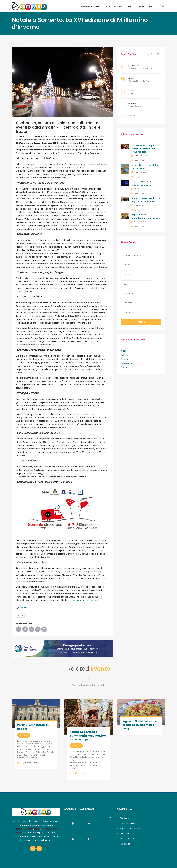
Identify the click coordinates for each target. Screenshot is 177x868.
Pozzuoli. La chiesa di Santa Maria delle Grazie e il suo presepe (88, 736)
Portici (34, 763)
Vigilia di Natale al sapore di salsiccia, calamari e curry (140, 725)
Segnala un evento (90, 6)
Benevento (126, 363)
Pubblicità (125, 844)
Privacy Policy (127, 839)
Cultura (118, 6)
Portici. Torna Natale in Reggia (33, 727)
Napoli (131, 106)
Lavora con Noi (128, 823)
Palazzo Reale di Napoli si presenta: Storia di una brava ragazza (144, 149)
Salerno (125, 355)
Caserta (125, 367)
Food (129, 6)
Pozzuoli (81, 773)
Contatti (124, 834)
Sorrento (138, 106)
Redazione (23, 608)
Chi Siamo (125, 818)
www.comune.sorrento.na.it (84, 600)
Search (141, 322)
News (151, 6)
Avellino (125, 359)
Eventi (107, 6)
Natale (20, 616)
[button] (136, 265)
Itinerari (140, 6)
